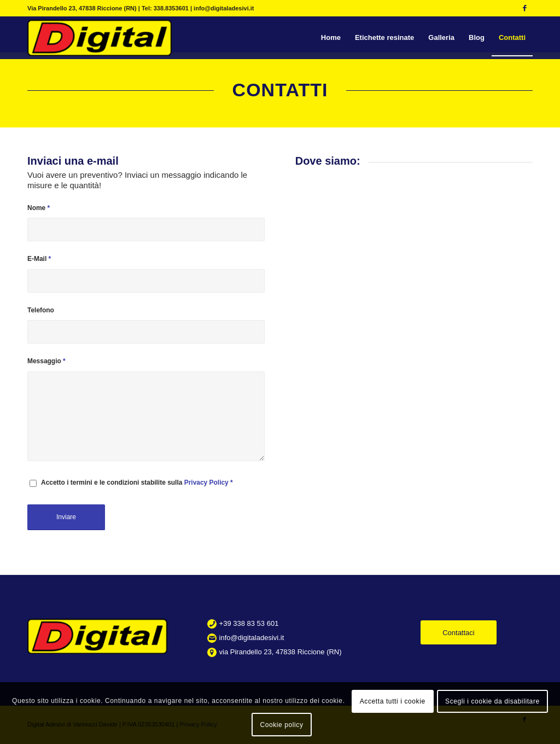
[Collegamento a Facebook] (524, 8)
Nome (39, 208)
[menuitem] (331, 38)
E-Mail (39, 259)
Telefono (41, 310)
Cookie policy (281, 725)
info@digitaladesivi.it (252, 638)
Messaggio (46, 361)
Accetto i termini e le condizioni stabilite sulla (137, 483)
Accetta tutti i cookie (393, 701)
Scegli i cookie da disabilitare (492, 701)
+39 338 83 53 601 (249, 623)
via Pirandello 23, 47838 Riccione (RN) (281, 652)
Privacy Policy (206, 483)
